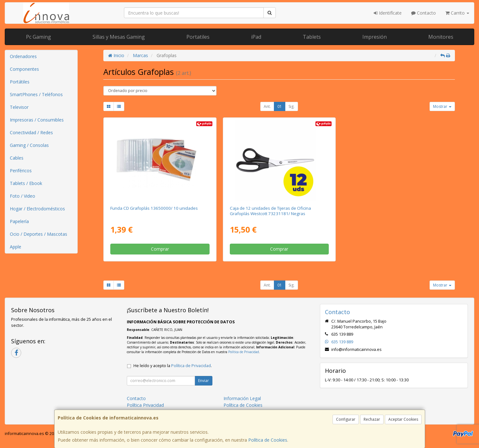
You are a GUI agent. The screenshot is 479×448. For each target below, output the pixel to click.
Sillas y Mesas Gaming (119, 37)
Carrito (457, 13)
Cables (17, 158)
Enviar (204, 381)
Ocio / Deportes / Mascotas (39, 234)
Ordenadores (23, 56)
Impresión (375, 37)
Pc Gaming (39, 37)
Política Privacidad (145, 405)
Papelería (19, 221)
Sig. (291, 106)
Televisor (19, 107)
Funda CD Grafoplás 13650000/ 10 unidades (154, 208)
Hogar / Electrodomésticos (37, 209)
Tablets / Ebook (26, 183)
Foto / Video (23, 196)
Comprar (160, 249)
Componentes (24, 69)
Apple (16, 247)
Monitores (441, 37)
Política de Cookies (268, 440)
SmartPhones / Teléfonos (36, 94)
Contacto (424, 13)
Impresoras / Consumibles (37, 120)
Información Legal (242, 398)
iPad (256, 37)
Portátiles (20, 82)
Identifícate (388, 13)
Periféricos (21, 171)
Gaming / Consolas (29, 145)
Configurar (346, 419)
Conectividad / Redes (31, 132)
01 (280, 106)
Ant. (267, 106)
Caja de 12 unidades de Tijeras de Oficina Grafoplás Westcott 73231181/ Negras (270, 211)
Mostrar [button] (442, 106)
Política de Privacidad (244, 352)
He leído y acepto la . (173, 366)
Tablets (312, 37)
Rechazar (372, 419)
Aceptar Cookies (403, 419)
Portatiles (198, 37)
